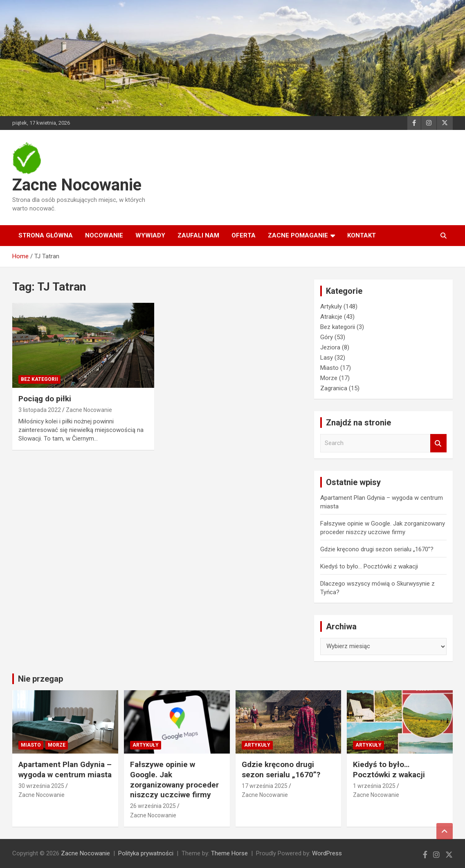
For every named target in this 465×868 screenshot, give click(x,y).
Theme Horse (229, 853)
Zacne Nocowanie (77, 185)
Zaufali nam (198, 235)
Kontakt (362, 235)
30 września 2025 (41, 786)
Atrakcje (331, 317)
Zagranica (334, 388)
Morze (329, 378)
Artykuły (331, 306)
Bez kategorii (39, 379)
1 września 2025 (374, 786)
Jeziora (330, 347)
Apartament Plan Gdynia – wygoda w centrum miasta (65, 770)
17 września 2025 (265, 786)
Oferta (244, 235)
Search (438, 443)
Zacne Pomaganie (298, 235)
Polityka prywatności (146, 853)
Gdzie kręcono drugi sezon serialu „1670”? (377, 549)
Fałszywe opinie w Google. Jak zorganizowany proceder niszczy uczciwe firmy (174, 780)
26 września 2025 (153, 806)
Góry (327, 337)
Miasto (329, 368)
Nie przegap (40, 679)
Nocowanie (104, 235)
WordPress (327, 853)
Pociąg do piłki (45, 399)
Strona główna (46, 235)
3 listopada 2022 (40, 410)
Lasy (327, 358)
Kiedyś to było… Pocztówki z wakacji (369, 566)
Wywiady (150, 235)
